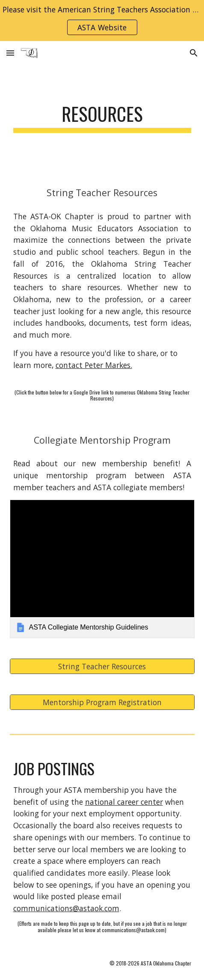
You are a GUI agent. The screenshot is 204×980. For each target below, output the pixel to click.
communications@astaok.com (66, 908)
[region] (102, 21)
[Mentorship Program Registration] (102, 702)
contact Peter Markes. (94, 365)
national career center (124, 802)
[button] (10, 53)
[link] (102, 569)
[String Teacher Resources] (102, 666)
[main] (102, 118)
